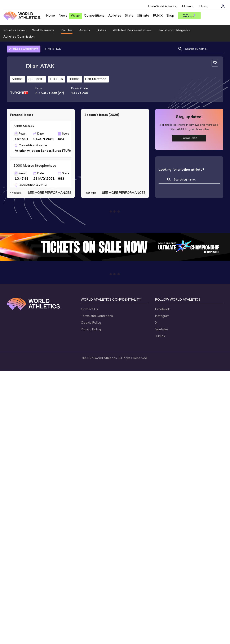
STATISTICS (53, 49)
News (63, 15)
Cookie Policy (91, 323)
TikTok (160, 336)
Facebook (162, 309)
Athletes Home (14, 30)
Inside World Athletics (162, 6)
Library (204, 6)
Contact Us (89, 309)
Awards (85, 30)
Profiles (67, 30)
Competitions (94, 15)
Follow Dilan (189, 138)
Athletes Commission (19, 36)
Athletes (115, 15)
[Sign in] (223, 6)
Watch (76, 16)
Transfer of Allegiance (174, 30)
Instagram (162, 316)
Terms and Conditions (97, 316)
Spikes (101, 30)
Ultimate (143, 15)
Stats (129, 15)
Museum (188, 6)
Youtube (162, 329)
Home (51, 15)
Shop (170, 15)
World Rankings (43, 30)
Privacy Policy (91, 329)
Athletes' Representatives (132, 30)
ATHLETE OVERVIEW (24, 49)
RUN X (158, 15)
